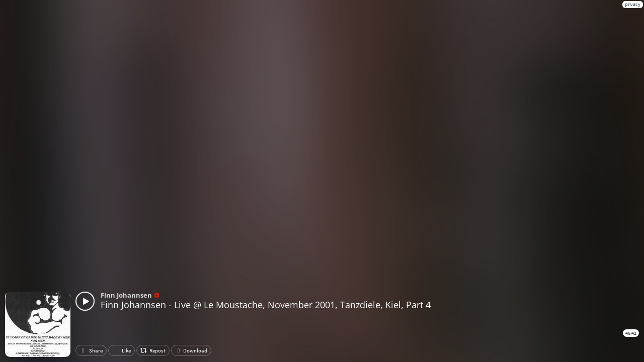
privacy (633, 4)
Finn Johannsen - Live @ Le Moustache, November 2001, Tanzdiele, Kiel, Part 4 (266, 305)
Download (191, 350)
